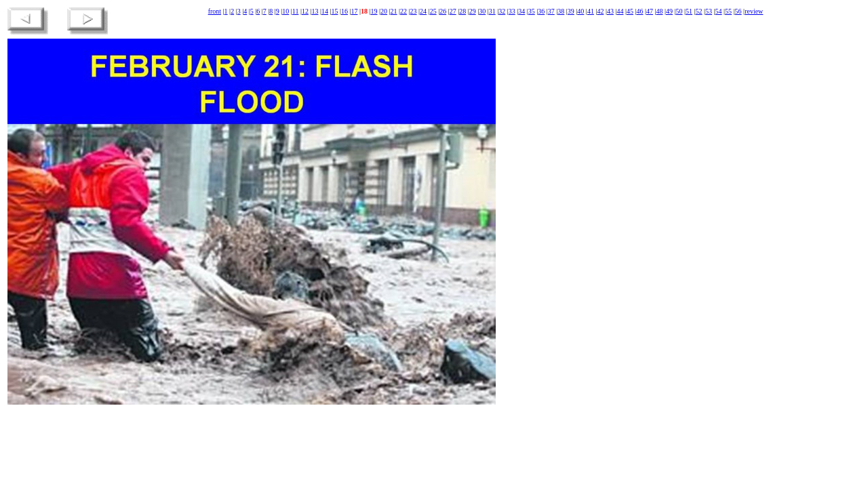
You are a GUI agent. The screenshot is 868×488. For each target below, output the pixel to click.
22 (403, 11)
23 (414, 11)
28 (462, 11)
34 (521, 11)
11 (296, 11)
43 (610, 11)
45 (630, 11)
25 (433, 11)
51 (689, 11)
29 (473, 11)
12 (305, 11)
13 (315, 11)
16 (344, 11)
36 (541, 11)
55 (728, 11)
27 (453, 11)
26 (443, 11)
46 (639, 11)
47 (650, 11)
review (754, 11)
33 (512, 11)
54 (719, 11)
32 (502, 11)
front (215, 11)
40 (580, 11)
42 (600, 11)
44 (620, 11)
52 (699, 11)
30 (482, 11)
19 (374, 11)
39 (571, 11)
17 (355, 11)
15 (334, 11)
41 (591, 11)
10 (285, 11)
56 (738, 11)
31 (492, 11)
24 (423, 11)
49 (669, 11)
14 (325, 11)
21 (394, 11)
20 (384, 11)
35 (532, 11)
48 (659, 11)
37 (551, 11)
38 (561, 11)
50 (679, 11)
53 (709, 11)
